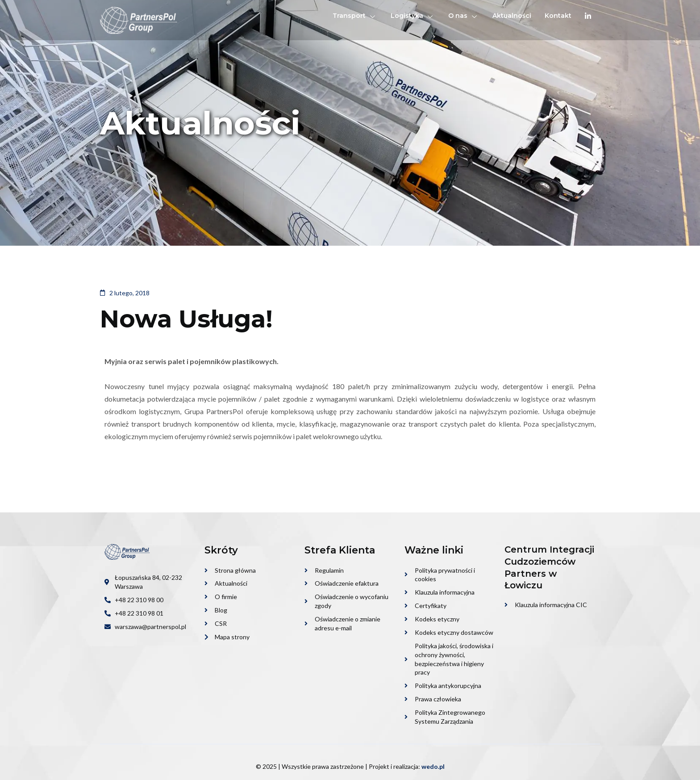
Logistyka (413, 16)
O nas (464, 16)
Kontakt (558, 16)
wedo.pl (433, 766)
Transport (355, 16)
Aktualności (512, 16)
